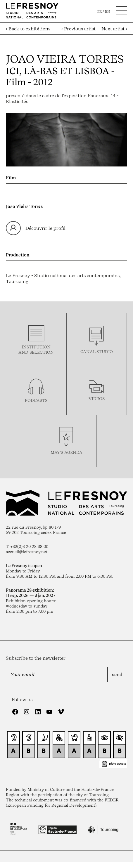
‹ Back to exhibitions (28, 29)
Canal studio (97, 352)
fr (100, 11)
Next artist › (114, 29)
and (24, 352)
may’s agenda (66, 452)
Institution (36, 347)
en (108, 11)
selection (42, 352)
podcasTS (36, 400)
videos (97, 399)
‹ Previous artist (78, 29)
